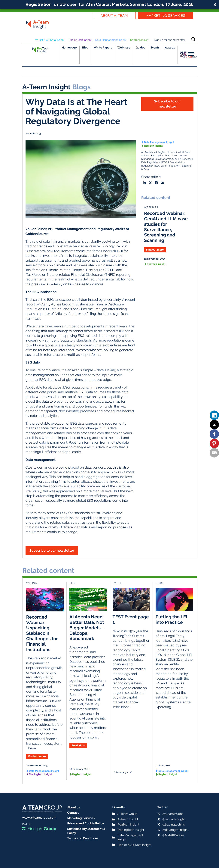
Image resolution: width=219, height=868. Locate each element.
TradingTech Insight (80, 40)
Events (155, 48)
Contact (73, 813)
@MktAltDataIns (173, 835)
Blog (85, 48)
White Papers (103, 48)
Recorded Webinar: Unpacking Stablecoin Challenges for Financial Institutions (42, 633)
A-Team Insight (128, 819)
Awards (170, 48)
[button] (109, 5)
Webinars (124, 48)
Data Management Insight (111, 40)
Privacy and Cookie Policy (86, 823)
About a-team (114, 16)
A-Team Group (128, 814)
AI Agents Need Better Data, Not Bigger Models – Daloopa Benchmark (87, 628)
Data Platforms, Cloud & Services (173, 159)
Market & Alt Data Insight (50, 40)
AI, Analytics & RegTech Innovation (161, 152)
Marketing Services (165, 16)
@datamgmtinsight (176, 830)
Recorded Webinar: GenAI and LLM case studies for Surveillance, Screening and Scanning (166, 227)
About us (74, 807)
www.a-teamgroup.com (39, 818)
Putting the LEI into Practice (171, 620)
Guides (140, 48)
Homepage (69, 48)
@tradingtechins (174, 824)
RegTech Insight (140, 40)
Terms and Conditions (83, 838)
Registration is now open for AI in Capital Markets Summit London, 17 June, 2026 (109, 4)
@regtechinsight (174, 819)
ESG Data (160, 166)
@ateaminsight (173, 814)
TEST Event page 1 (131, 620)
